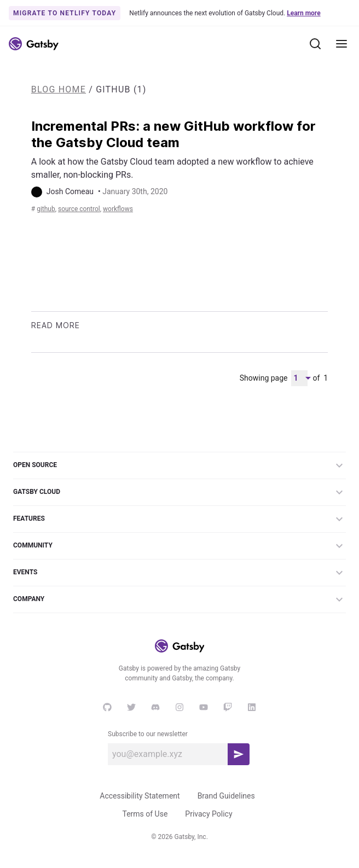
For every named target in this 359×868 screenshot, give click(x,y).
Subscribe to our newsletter (148, 734)
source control (79, 209)
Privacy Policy (209, 814)
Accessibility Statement (140, 796)
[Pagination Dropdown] (299, 378)
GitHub (46, 209)
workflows (118, 209)
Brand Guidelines (226, 796)
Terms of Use (145, 814)
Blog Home (59, 89)
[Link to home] (34, 44)
